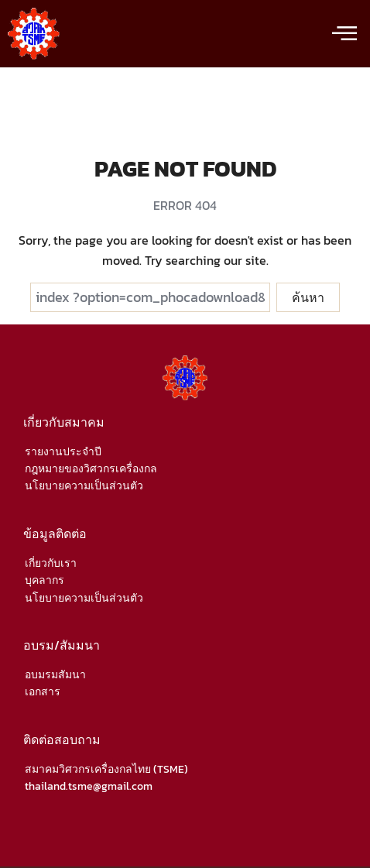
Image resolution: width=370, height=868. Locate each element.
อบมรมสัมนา (55, 675)
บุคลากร (45, 580)
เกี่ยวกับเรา (51, 563)
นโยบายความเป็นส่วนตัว (84, 486)
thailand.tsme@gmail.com (89, 786)
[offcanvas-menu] (344, 34)
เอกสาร (43, 692)
